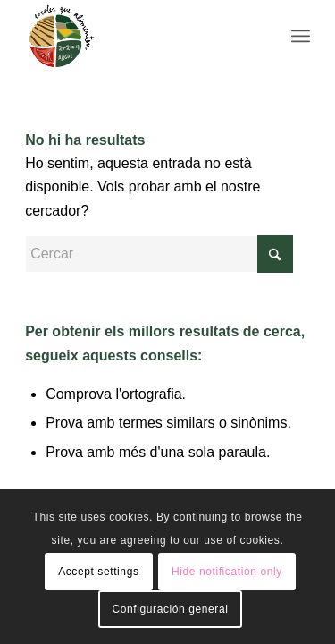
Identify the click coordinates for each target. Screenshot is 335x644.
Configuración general (170, 609)
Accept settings (98, 572)
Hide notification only (227, 572)
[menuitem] (301, 36)
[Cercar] (159, 254)
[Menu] (301, 36)
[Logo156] (139, 36)
